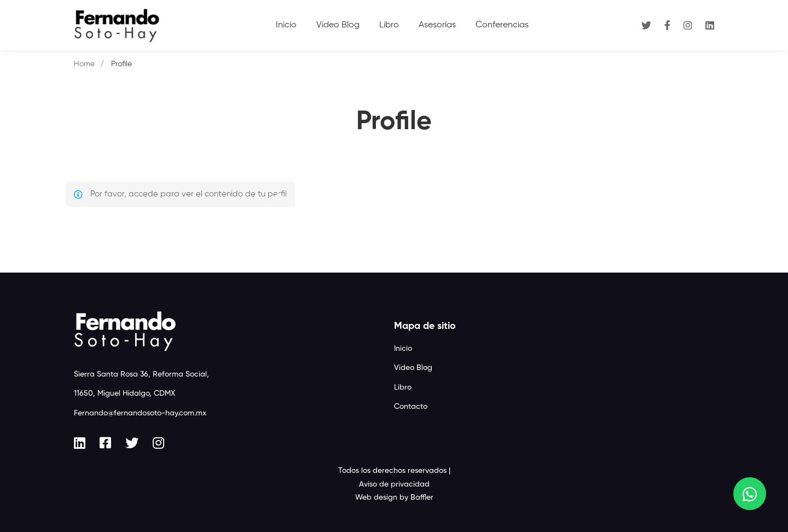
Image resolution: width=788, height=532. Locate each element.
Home (84, 64)
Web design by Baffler (394, 498)
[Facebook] (667, 25)
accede (143, 194)
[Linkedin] (710, 25)
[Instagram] (688, 25)
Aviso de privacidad (394, 484)
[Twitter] (646, 25)
